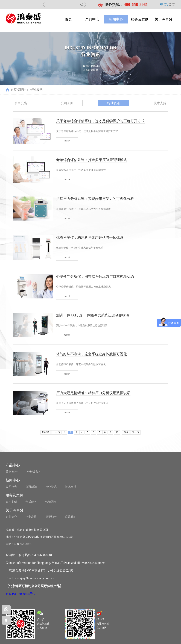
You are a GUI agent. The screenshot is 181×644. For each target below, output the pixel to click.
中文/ (164, 4)
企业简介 (11, 517)
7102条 (46, 432)
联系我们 (71, 517)
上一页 (56, 432)
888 (126, 432)
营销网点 (51, 502)
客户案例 (11, 502)
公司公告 (21, 103)
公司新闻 (67, 103)
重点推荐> (12, 472)
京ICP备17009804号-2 (21, 594)
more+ (67, 141)
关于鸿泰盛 (164, 19)
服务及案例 (140, 19)
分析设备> (33, 472)
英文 (172, 4)
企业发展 (31, 517)
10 (117, 432)
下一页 (135, 432)
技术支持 (160, 103)
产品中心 (92, 19)
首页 (68, 19)
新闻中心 (116, 19)
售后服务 (31, 502)
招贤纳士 (51, 517)
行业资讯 (37, 90)
